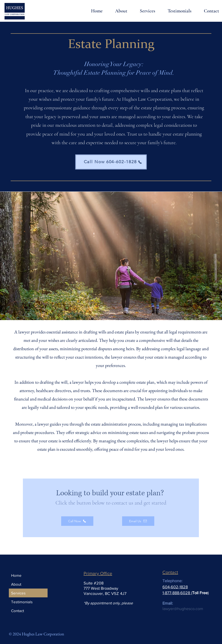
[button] (144, 11)
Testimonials (22, 602)
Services (18, 593)
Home (16, 575)
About (16, 584)
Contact (18, 611)
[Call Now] (77, 521)
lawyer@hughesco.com (183, 609)
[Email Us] (138, 521)
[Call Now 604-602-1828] (111, 162)
